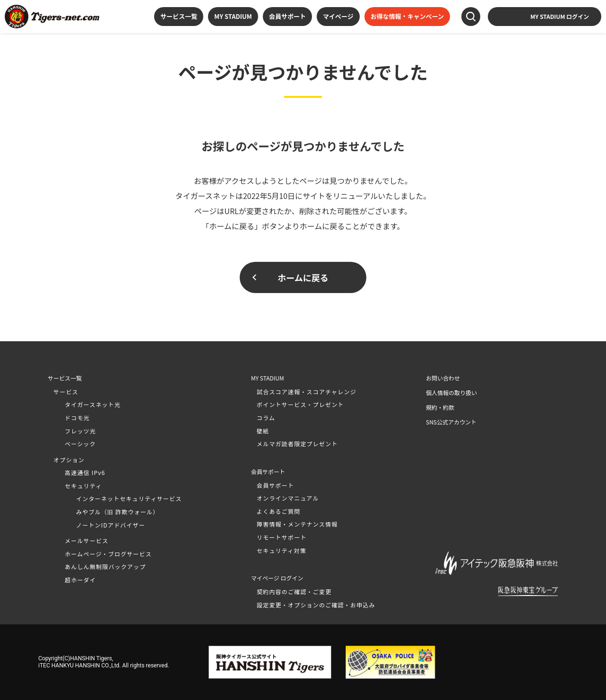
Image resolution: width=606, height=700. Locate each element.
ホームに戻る (303, 277)
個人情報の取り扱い (451, 393)
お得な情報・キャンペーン (407, 16)
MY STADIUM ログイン (560, 16)
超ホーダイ (80, 580)
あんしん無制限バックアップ (105, 566)
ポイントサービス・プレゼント (300, 404)
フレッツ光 (80, 431)
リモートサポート (282, 537)
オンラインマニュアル (288, 498)
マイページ (338, 16)
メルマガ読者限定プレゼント (297, 444)
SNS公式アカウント (451, 422)
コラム (266, 418)
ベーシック (80, 444)
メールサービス (87, 540)
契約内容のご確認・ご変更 (294, 592)
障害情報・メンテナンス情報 (297, 524)
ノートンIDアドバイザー (111, 525)
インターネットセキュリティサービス (129, 498)
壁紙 (263, 431)
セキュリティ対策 (281, 550)
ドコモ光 (77, 418)
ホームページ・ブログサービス (108, 554)
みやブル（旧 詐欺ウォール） (118, 512)
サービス (66, 392)
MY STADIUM (233, 16)
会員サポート (287, 16)
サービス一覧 (179, 16)
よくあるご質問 (278, 511)
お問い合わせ (443, 378)
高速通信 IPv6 (85, 472)
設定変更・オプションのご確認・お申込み (316, 605)
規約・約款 (440, 407)
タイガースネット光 (93, 404)
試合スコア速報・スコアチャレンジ (307, 392)
